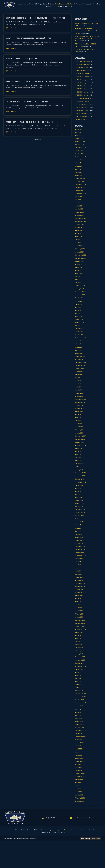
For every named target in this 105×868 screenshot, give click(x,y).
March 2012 (79, 647)
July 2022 (78, 270)
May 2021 (78, 313)
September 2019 (80, 371)
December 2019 (80, 362)
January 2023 (79, 252)
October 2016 (79, 479)
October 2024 (79, 190)
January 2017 (79, 469)
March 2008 (79, 795)
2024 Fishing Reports (82, 110)
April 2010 (78, 718)
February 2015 (80, 540)
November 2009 (80, 733)
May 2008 (78, 789)
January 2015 (79, 543)
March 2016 (79, 500)
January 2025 (79, 181)
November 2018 (80, 402)
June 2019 (78, 381)
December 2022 (80, 255)
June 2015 (78, 528)
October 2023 (80, 224)
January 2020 (79, 359)
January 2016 (79, 506)
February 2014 (80, 577)
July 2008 (78, 782)
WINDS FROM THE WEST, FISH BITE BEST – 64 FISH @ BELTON (30, 122)
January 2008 (79, 801)
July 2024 (78, 200)
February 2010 (80, 724)
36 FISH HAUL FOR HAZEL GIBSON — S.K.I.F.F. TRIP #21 (27, 102)
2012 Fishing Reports (82, 73)
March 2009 (79, 758)
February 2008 (80, 798)
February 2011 (79, 687)
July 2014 (78, 562)
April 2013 (78, 608)
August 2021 (79, 304)
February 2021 (80, 322)
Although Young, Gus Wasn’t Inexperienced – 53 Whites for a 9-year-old (86, 31)
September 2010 (80, 703)
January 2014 (79, 580)
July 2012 (78, 635)
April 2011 (78, 681)
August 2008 (79, 779)
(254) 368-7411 (50, 818)
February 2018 (80, 430)
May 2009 (78, 752)
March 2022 (79, 282)
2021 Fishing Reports (82, 101)
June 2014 (78, 565)
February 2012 (80, 650)
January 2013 (79, 617)
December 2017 (80, 436)
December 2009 (80, 730)
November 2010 (80, 697)
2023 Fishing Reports (82, 107)
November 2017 (80, 439)
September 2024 (80, 193)
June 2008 (78, 786)
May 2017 (78, 457)
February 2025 (80, 178)
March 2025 (79, 175)
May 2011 (78, 678)
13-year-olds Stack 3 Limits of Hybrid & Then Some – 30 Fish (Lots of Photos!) (87, 38)
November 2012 (80, 623)
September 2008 (81, 776)
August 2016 (79, 485)
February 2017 (80, 466)
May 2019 (78, 384)
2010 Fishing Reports (82, 67)
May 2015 (78, 531)
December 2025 (80, 147)
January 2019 (79, 396)
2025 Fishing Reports (82, 113)
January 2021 (79, 325)
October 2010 (79, 700)
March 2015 (79, 537)
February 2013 (80, 614)
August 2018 (79, 411)
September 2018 (80, 408)
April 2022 (78, 279)
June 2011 (78, 675)
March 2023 (79, 246)
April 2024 (78, 206)
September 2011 (80, 666)
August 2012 (79, 632)
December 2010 (80, 693)
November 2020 (80, 331)
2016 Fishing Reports (82, 86)
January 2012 (79, 654)
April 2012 (78, 644)
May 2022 (78, 276)
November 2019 (80, 365)
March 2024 (79, 209)
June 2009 (78, 749)
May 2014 (78, 568)
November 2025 (80, 150)
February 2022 (80, 285)
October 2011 (79, 663)
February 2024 (80, 212)
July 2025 (78, 163)
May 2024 (78, 203)
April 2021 (78, 316)
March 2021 (79, 319)
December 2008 (80, 767)
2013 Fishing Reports (82, 76)
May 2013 (78, 605)
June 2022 (78, 273)
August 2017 (79, 448)
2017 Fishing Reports (82, 89)
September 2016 (80, 482)
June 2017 (78, 454)
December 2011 (80, 657)
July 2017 (78, 451)
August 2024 (79, 197)
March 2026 (79, 138)
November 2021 (80, 295)
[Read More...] (11, 28)
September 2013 (80, 592)
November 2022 (80, 258)
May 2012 (78, 641)
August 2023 (79, 230)
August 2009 (79, 743)
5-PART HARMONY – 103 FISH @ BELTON (22, 59)
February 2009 (80, 761)
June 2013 (78, 601)
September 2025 (80, 157)
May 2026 (78, 132)
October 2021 (79, 298)
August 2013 (79, 595)
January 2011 (79, 690)
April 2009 (78, 755)
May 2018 (78, 420)
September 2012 (80, 629)
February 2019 (80, 393)
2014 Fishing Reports (82, 79)
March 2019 (79, 390)
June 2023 (78, 236)
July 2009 (78, 746)
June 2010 (78, 712)
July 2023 (78, 233)
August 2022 (79, 267)
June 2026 (78, 129)
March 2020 (79, 353)
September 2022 (80, 264)
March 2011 (79, 684)
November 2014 (80, 549)
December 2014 (80, 546)
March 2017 (79, 463)
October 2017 (79, 442)
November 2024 (80, 187)
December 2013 (80, 583)
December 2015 (80, 509)
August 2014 (79, 559)
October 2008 (80, 773)
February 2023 (80, 249)
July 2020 (78, 344)
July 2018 (78, 414)
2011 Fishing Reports (82, 70)
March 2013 (79, 611)
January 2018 (79, 433)
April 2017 (78, 460)
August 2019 (79, 374)
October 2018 (79, 405)
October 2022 (80, 261)
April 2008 (78, 792)
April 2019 (78, 387)
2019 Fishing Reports (82, 95)
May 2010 (78, 715)
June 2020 (78, 347)
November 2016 (80, 476)
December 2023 (80, 218)
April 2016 (78, 497)
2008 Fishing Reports (82, 61)
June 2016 (78, 491)
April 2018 (78, 424)
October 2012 (79, 626)
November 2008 (80, 770)
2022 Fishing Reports (82, 104)
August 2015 (79, 522)
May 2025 (78, 169)
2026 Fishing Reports (82, 116)
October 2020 (80, 335)
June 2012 (78, 638)
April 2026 (78, 135)
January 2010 (79, 727)
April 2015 (78, 534)
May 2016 (78, 494)
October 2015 (79, 516)
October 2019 (79, 368)
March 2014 (79, 574)
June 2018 (78, 417)
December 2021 (80, 292)
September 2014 (80, 555)
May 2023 (78, 239)
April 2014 (78, 571)
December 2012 (80, 620)
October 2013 (79, 589)
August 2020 (79, 341)
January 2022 (79, 288)
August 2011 (79, 669)
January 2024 (79, 215)
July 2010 (78, 709)
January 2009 (79, 764)
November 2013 (80, 586)
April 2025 (78, 172)
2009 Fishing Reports (82, 64)
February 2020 (80, 356)
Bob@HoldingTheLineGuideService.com (88, 818)
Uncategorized (80, 119)
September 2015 (80, 519)
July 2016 (78, 488)
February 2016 (80, 503)
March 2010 (79, 721)
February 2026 (80, 141)
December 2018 (80, 399)
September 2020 (81, 338)
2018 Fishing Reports (82, 92)
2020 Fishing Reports (82, 98)
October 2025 (80, 154)
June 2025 (78, 166)
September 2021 (80, 301)
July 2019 (78, 378)
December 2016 (80, 473)
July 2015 (78, 525)
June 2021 (78, 310)
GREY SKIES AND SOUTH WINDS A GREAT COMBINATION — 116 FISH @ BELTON (36, 18)
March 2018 (79, 427)
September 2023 (80, 227)
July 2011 (78, 672)
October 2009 (80, 736)
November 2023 (80, 221)
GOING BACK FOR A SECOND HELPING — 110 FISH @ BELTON (29, 38)
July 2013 (78, 598)
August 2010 (79, 706)
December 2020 (80, 328)
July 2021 (78, 307)
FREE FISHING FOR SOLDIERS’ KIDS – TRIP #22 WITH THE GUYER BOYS (33, 81)
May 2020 (78, 350)
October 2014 (79, 552)
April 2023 (78, 243)
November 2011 (80, 660)
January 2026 (79, 144)
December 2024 (80, 184)
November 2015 (80, 512)
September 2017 (80, 445)
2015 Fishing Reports (82, 83)
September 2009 (81, 740)
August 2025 (79, 160)
